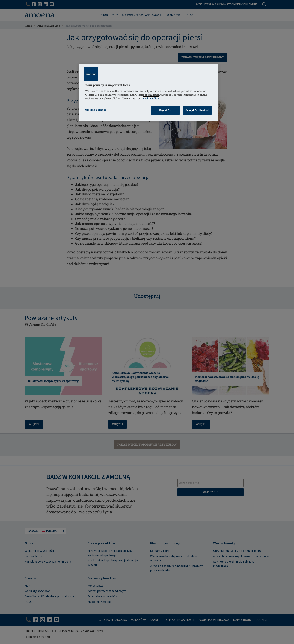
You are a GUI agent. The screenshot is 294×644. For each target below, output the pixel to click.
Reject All (165, 110)
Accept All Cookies (197, 110)
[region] (149, 93)
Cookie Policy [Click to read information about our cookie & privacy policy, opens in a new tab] (151, 98)
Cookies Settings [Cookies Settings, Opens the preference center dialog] (96, 110)
